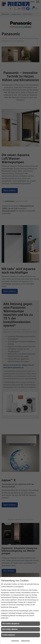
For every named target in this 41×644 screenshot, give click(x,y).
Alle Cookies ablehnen (10, 629)
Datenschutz (25, 641)
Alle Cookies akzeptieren (11, 624)
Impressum (15, 641)
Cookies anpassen (9, 635)
